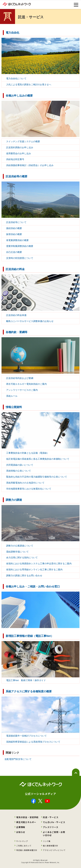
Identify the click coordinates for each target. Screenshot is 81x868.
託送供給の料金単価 (16, 315)
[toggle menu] (76, 5)
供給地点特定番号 (15, 159)
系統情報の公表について (19, 471)
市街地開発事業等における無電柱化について (29, 489)
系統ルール (12, 396)
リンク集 (47, 841)
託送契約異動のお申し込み (20, 147)
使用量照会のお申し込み (19, 153)
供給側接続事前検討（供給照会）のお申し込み (30, 165)
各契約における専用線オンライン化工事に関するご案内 (34, 569)
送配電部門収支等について (18, 759)
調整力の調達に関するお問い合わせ (24, 575)
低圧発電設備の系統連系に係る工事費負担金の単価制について (38, 459)
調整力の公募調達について (20, 546)
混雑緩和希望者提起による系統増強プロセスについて (33, 742)
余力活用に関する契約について (22, 558)
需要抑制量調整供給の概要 (20, 246)
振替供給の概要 (14, 234)
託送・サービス (51, 817)
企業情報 (21, 827)
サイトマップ (22, 841)
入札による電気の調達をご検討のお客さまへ (29, 84)
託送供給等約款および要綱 (20, 378)
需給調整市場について (17, 552)
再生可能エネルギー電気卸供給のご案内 (26, 384)
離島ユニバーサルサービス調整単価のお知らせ (30, 321)
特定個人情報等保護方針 (27, 850)
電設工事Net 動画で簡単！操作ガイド (26, 680)
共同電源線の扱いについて (20, 465)
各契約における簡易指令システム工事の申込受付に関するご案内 (39, 564)
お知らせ (21, 832)
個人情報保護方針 (50, 846)
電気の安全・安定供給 (27, 817)
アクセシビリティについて (54, 850)
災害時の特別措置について (20, 258)
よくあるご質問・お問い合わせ (54, 834)
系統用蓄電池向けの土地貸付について (25, 483)
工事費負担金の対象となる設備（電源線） (28, 453)
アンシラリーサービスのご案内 (22, 390)
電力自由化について (16, 78)
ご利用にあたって (24, 846)
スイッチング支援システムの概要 (23, 141)
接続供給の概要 (14, 228)
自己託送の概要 (14, 252)
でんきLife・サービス (54, 822)
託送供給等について (16, 222)
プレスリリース (51, 827)
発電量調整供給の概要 (17, 240)
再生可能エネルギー (26, 822)
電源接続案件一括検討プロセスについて (26, 736)
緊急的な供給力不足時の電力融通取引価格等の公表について (37, 477)
